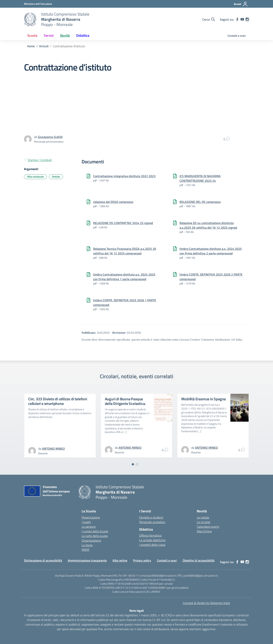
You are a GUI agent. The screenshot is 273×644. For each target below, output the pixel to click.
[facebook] (237, 19)
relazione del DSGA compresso (113, 202)
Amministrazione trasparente (87, 560)
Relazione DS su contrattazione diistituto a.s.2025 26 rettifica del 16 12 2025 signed (208, 225)
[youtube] (242, 19)
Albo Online (204, 531)
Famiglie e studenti (151, 517)
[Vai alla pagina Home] (31, 46)
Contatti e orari (237, 36)
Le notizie (203, 517)
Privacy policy (142, 560)
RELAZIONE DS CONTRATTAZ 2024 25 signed (123, 223)
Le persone (89, 527)
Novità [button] (65, 35)
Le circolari (204, 522)
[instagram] (247, 19)
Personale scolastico (152, 522)
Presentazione (91, 517)
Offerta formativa (150, 535)
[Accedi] (241, 4)
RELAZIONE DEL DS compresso (200, 202)
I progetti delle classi (152, 545)
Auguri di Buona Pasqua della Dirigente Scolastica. (125, 401)
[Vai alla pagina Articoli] (44, 46)
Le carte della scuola (95, 536)
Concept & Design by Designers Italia (206, 603)
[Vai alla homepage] (30, 19)
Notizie (56, 177)
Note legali (137, 611)
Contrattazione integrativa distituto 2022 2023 (124, 176)
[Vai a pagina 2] (137, 464)
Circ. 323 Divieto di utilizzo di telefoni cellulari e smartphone (58, 401)
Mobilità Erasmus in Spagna (204, 399)
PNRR (85, 550)
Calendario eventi (208, 527)
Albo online (120, 560)
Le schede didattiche (152, 540)
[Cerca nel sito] (209, 19)
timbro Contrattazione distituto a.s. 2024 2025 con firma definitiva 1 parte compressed (124, 277)
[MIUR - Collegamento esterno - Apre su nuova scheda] (38, 4)
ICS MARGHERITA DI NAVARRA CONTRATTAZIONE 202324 (200, 178)
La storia (87, 545)
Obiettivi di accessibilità (199, 560)
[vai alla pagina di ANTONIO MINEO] (53, 449)
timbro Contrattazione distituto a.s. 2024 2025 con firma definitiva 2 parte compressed (211, 251)
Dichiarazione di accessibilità (43, 560)
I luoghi (86, 522)
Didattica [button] (83, 35)
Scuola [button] (32, 35)
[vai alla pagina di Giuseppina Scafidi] (50, 137)
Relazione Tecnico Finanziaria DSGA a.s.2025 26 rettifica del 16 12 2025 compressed (125, 251)
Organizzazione (91, 540)
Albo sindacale (35, 177)
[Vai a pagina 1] (133, 464)
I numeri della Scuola (95, 531)
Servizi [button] (49, 35)
